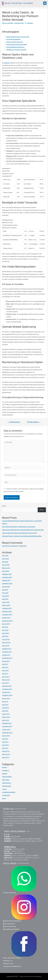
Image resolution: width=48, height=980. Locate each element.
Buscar (4, 506)
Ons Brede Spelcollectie (13, 39)
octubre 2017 (6, 655)
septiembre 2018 (7, 621)
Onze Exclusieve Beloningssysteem (17, 44)
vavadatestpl (6, 795)
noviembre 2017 (7, 652)
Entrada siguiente (34, 422)
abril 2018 (5, 636)
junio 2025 (5, 593)
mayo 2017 (5, 670)
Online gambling (7, 777)
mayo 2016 (5, 708)
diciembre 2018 (7, 611)
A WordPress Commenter (10, 546)
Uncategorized (19, 23)
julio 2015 (5, 739)
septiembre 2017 (7, 658)
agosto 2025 (6, 587)
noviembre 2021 (7, 608)
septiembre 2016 (7, 695)
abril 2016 (5, 711)
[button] (45, 3)
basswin (5, 767)
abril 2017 (5, 674)
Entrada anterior (14, 422)
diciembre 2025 (7, 574)
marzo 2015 (6, 751)
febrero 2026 (6, 568)
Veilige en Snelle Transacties (15, 42)
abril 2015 (5, 748)
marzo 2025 (6, 602)
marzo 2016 (6, 714)
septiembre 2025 (7, 583)
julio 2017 (5, 664)
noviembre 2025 (7, 577)
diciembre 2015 (7, 723)
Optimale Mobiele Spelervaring (15, 47)
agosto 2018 (6, 624)
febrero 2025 (6, 605)
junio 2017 (5, 667)
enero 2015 (6, 757)
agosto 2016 (6, 698)
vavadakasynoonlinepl (9, 792)
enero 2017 (6, 683)
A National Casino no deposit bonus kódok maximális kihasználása (22, 536)
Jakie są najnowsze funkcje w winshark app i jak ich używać (20, 533)
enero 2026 (6, 571)
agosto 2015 (6, 736)
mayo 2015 (5, 745)
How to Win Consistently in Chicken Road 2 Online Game (19, 527)
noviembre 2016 (7, 689)
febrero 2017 (6, 680)
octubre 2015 (6, 729)
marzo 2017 (6, 677)
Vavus (4, 798)
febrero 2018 (6, 642)
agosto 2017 (6, 661)
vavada (4, 789)
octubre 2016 (6, 692)
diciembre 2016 (7, 686)
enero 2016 (6, 720)
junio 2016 (5, 705)
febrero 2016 (6, 717)
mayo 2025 (5, 596)
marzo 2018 (6, 639)
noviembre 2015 (7, 726)
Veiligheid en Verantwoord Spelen (16, 50)
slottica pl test (6, 783)
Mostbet (5, 774)
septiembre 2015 (7, 733)
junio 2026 (5, 555)
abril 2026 (5, 562)
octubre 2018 (6, 618)
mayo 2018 (5, 633)
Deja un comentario (8, 23)
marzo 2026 (6, 565)
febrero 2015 (6, 754)
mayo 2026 (5, 559)
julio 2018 (5, 627)
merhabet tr (6, 770)
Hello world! (23, 546)
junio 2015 (5, 742)
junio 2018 (5, 630)
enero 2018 (6, 646)
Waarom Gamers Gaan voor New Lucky (18, 37)
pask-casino (6, 780)
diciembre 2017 (7, 649)
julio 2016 (5, 701)
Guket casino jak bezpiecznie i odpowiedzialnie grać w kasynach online (23, 530)
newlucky (6, 63)
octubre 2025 (6, 580)
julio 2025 (5, 590)
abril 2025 (5, 599)
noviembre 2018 (7, 615)
